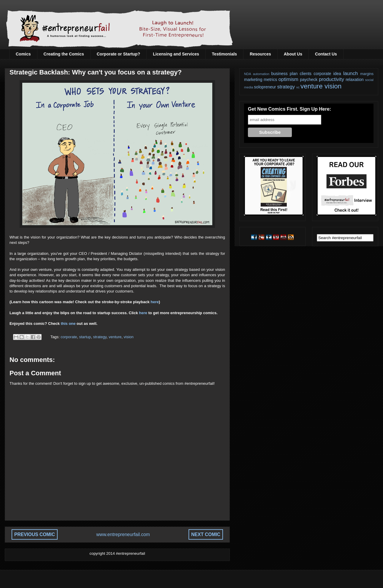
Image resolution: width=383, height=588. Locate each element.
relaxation (355, 80)
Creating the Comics (64, 54)
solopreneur (265, 87)
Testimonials (225, 54)
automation (261, 74)
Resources (260, 54)
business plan (285, 74)
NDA (248, 74)
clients (306, 74)
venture (115, 337)
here (155, 302)
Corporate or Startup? (118, 54)
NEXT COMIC (206, 534)
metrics (270, 80)
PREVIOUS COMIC (35, 534)
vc (298, 87)
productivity (331, 79)
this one (68, 324)
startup (85, 337)
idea (337, 74)
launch (350, 73)
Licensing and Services (176, 54)
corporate (69, 337)
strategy (100, 337)
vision (129, 337)
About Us (293, 54)
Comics (23, 54)
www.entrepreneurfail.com (123, 534)
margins (367, 74)
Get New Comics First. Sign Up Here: (289, 109)
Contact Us (326, 54)
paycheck (309, 80)
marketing (253, 80)
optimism (288, 79)
